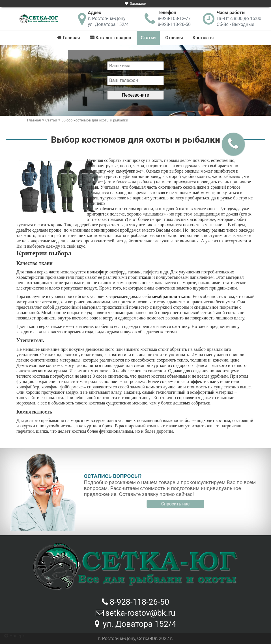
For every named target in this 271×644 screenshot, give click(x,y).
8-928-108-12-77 (174, 19)
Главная (71, 38)
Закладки (138, 4)
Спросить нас (175, 504)
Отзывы (174, 38)
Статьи (148, 38)
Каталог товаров (113, 38)
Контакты (203, 38)
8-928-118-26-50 (174, 24)
